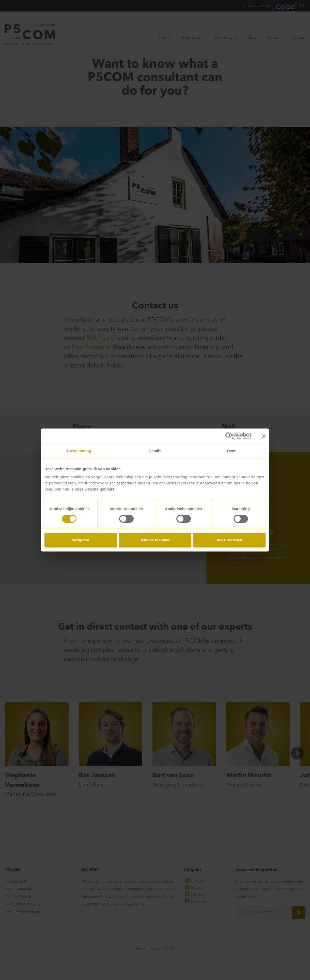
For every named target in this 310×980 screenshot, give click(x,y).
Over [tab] (231, 451)
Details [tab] (155, 451)
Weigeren (81, 540)
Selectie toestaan (155, 540)
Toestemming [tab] (79, 451)
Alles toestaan (229, 540)
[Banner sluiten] (264, 436)
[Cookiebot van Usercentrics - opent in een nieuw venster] (229, 436)
